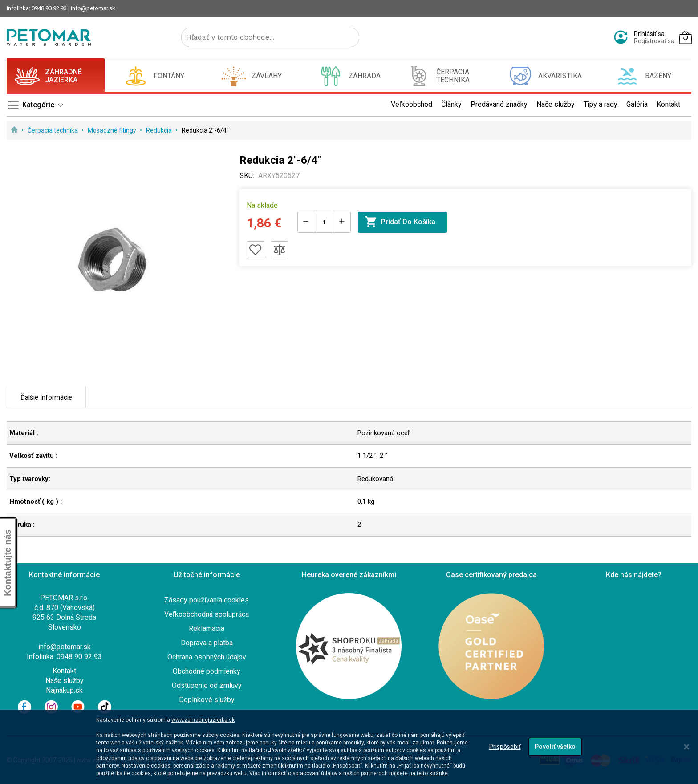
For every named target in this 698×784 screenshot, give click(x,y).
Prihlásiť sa (649, 34)
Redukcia (160, 130)
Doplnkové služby (207, 700)
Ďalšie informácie (46, 397)
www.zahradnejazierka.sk (203, 720)
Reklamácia (207, 628)
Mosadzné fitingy (113, 130)
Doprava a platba (207, 643)
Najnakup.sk (64, 690)
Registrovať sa (654, 41)
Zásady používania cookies (207, 600)
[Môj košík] (686, 37)
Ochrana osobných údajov (207, 657)
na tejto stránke (428, 773)
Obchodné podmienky (207, 671)
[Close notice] (686, 747)
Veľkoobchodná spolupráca (207, 614)
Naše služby (65, 681)
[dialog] (349, 747)
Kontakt (64, 671)
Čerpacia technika (53, 130)
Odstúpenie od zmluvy (207, 685)
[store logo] (49, 37)
